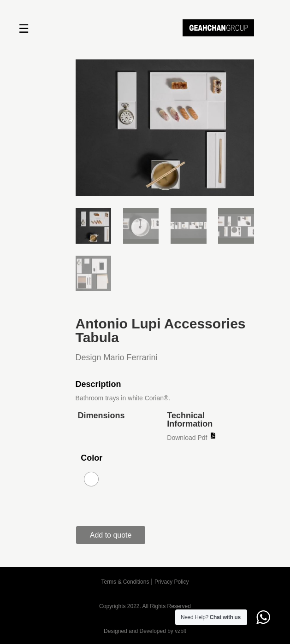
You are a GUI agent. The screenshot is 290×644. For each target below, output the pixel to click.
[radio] (91, 479)
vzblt (181, 631)
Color (92, 458)
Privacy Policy (172, 582)
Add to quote (111, 535)
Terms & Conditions (125, 582)
